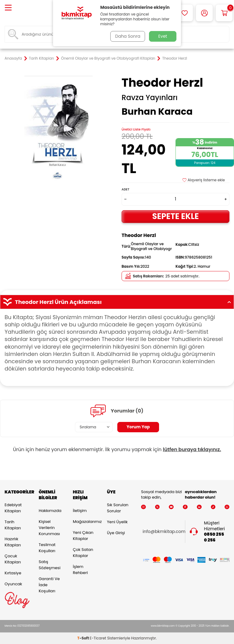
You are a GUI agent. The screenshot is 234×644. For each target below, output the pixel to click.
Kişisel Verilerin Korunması (49, 528)
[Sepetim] (224, 13)
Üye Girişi (116, 533)
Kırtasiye (13, 573)
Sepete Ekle (175, 216)
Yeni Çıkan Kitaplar (83, 536)
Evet (163, 36)
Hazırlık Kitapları (13, 542)
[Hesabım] (204, 13)
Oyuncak (13, 584)
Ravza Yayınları (150, 98)
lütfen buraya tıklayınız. (192, 449)
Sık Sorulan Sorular (118, 508)
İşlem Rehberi (80, 570)
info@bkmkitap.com (164, 532)
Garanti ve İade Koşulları (49, 585)
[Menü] (8, 8)
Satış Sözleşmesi (50, 565)
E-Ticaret (98, 638)
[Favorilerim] (184, 13)
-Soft (84, 638)
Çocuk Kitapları (13, 559)
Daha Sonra (127, 36)
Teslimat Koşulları (47, 548)
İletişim (80, 511)
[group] (58, 130)
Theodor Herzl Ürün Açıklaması (117, 302)
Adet (125, 189)
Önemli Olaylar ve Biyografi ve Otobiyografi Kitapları (108, 58)
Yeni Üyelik (117, 522)
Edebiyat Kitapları (13, 508)
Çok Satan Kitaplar (83, 553)
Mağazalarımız (85, 522)
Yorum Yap (138, 427)
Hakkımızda (50, 511)
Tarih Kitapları (41, 58)
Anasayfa (13, 58)
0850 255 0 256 (214, 537)
